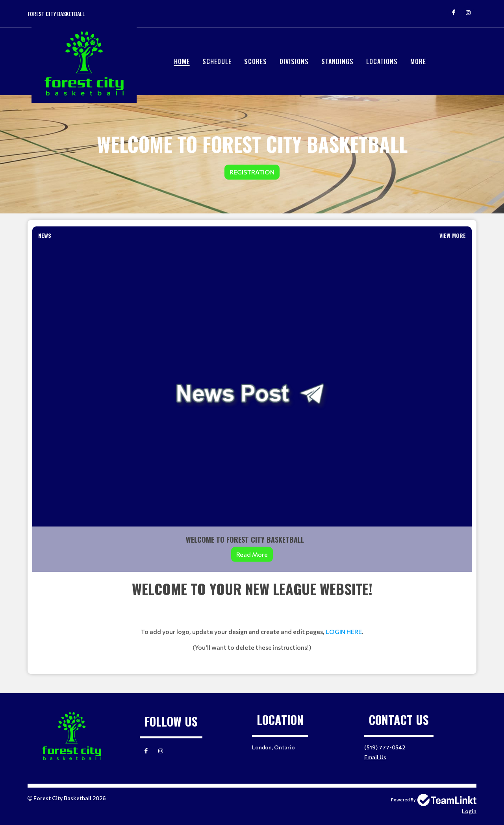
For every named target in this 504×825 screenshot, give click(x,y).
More (418, 61)
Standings (337, 61)
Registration (252, 172)
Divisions (294, 61)
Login (469, 811)
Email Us (375, 757)
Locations (382, 61)
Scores (256, 61)
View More (453, 235)
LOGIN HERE (344, 631)
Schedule (217, 61)
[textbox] (252, 623)
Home (182, 61)
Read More (252, 554)
